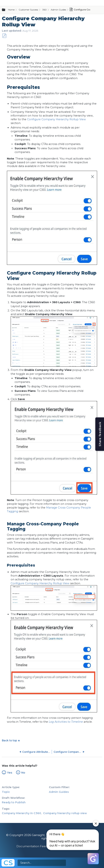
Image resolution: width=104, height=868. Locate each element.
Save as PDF (4, 36)
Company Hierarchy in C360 (21, 813)
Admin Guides (58, 10)
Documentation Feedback (35, 846)
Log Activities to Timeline (66, 722)
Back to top (9, 740)
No (23, 773)
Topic (6, 792)
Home (11, 10)
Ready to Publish (14, 802)
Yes (10, 773)
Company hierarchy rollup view (65, 813)
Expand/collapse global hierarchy (6, 10)
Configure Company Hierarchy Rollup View (56, 119)
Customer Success (28, 10)
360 (45, 10)
